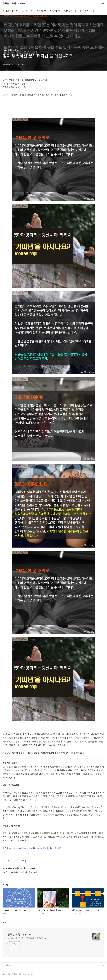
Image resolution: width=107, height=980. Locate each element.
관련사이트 (7, 965)
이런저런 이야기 (70, 11)
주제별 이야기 (55, 11)
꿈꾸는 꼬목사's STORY (14, 4)
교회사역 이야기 (28, 11)
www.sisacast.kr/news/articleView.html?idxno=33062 (35, 848)
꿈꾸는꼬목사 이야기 (11, 11)
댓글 (4, 922)
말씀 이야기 (42, 11)
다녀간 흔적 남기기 (86, 11)
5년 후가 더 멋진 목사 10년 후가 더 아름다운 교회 (28, 938)
